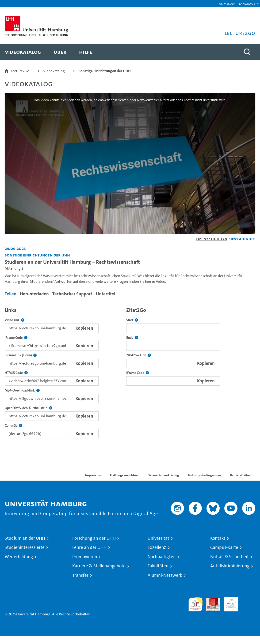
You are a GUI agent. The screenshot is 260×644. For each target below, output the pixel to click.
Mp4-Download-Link (22, 390)
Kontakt (218, 538)
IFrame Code (16, 338)
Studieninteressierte (25, 547)
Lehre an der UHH (89, 547)
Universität (158, 538)
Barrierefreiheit (241, 475)
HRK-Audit (228, 603)
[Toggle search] (247, 52)
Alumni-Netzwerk (165, 575)
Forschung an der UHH (94, 538)
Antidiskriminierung (230, 566)
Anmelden (227, 3)
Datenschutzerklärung (163, 475)
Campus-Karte (224, 547)
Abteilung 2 (14, 268)
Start (132, 320)
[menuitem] (23, 52)
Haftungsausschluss (124, 475)
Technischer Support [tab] (72, 294)
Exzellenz (157, 547)
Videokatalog (54, 71)
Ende (132, 338)
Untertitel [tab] (106, 294)
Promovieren (85, 557)
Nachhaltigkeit (162, 557)
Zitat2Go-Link (139, 355)
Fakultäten (158, 566)
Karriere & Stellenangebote (99, 566)
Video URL (15, 320)
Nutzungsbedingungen (205, 475)
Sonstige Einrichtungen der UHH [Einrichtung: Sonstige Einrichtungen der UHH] (37, 255)
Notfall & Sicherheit (229, 557)
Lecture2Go (20, 71)
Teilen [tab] (11, 294)
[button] (247, 4)
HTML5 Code (16, 373)
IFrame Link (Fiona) (21, 355)
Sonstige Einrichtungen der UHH (105, 71)
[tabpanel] (130, 372)
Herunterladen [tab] (34, 294)
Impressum (93, 475)
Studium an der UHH (25, 538)
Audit (210, 600)
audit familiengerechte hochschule (195, 604)
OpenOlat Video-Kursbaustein (29, 408)
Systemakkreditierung (248, 600)
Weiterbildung (19, 557)
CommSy (13, 426)
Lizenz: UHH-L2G (212, 239)
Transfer (80, 575)
